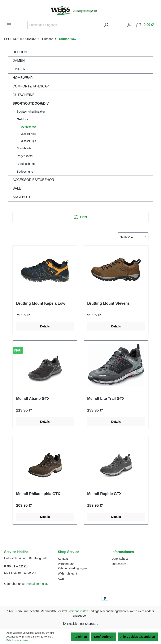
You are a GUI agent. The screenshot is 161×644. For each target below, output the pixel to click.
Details (45, 326)
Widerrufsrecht (67, 573)
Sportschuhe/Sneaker (31, 112)
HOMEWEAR (23, 78)
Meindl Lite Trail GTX (106, 399)
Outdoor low (28, 127)
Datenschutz (120, 559)
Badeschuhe (25, 172)
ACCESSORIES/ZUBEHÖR (33, 180)
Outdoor (23, 119)
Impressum (119, 564)
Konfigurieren (104, 637)
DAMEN (19, 61)
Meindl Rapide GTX (104, 494)
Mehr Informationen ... (18, 640)
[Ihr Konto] (129, 25)
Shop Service (68, 552)
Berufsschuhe (26, 164)
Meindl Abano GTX (33, 399)
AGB (61, 579)
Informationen (123, 552)
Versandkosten (79, 611)
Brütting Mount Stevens (108, 303)
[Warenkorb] (145, 25)
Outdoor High (28, 141)
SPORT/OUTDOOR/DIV (31, 103)
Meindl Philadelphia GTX (38, 494)
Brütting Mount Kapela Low (41, 303)
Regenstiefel (25, 156)
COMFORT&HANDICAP (31, 86)
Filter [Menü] (80, 216)
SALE (17, 188)
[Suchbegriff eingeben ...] (64, 25)
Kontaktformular (37, 584)
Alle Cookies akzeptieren (138, 637)
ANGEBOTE (22, 197)
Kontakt (63, 559)
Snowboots (24, 148)
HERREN (20, 52)
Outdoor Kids (28, 134)
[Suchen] (106, 25)
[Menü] (9, 25)
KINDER (19, 69)
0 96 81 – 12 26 (16, 566)
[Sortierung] (133, 237)
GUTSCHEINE (24, 95)
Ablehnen (80, 637)
